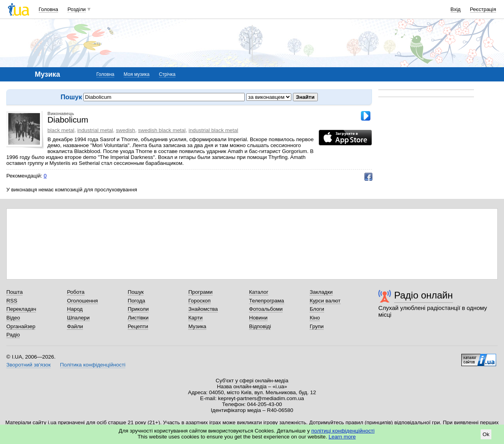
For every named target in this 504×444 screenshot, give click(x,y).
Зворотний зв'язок (28, 365)
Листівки (138, 318)
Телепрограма (267, 301)
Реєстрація (483, 9)
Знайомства (203, 309)
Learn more (342, 437)
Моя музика (137, 74)
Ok (486, 434)
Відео (13, 318)
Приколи (138, 309)
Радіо (13, 335)
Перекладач (21, 309)
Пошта (14, 292)
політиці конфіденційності (343, 431)
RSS (12, 301)
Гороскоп (199, 301)
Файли (75, 326)
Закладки (321, 292)
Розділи (77, 9)
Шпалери (78, 318)
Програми (200, 292)
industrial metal (95, 130)
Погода (136, 301)
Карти (195, 318)
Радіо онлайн (424, 295)
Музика (197, 326)
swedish (126, 130)
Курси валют (325, 301)
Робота (76, 292)
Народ (75, 309)
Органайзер (21, 326)
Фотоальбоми (266, 309)
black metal (61, 130)
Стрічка (167, 74)
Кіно (315, 318)
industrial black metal (213, 130)
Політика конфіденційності (93, 365)
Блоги (317, 309)
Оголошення (82, 301)
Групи (316, 326)
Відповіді (260, 326)
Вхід (456, 9)
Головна (48, 9)
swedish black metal (162, 130)
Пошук (136, 292)
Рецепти (138, 326)
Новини (258, 318)
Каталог (259, 292)
